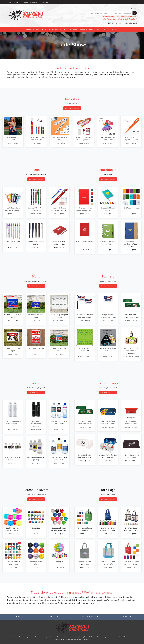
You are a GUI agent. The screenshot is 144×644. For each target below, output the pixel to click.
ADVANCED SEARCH (90, 617)
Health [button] (83, 29)
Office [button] (91, 29)
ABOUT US (54, 617)
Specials (45, 2)
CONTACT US (126, 617)
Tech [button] (98, 29)
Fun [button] (64, 29)
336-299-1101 (110, 23)
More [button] (114, 29)
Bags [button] (46, 29)
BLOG (26, 2)
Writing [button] (106, 29)
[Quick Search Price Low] (118, 13)
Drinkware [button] (56, 29)
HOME (10, 2)
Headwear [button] (73, 29)
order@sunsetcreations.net (126, 23)
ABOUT (17, 2)
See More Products (72, 108)
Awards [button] (38, 29)
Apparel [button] (29, 29)
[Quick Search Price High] (128, 13)
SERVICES (34, 2)
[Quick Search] (101, 13)
